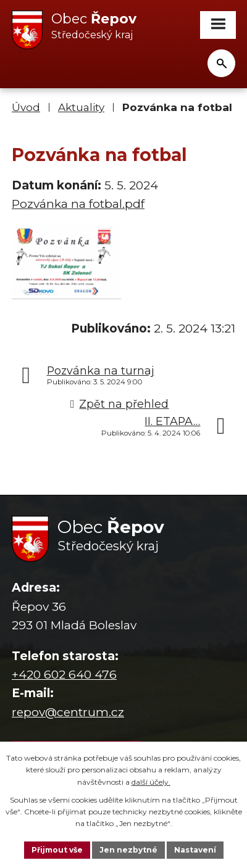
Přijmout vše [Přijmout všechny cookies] (57, 850)
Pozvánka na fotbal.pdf (78, 204)
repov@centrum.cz (68, 712)
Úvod (26, 107)
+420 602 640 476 (64, 675)
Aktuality (81, 107)
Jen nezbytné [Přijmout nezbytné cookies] (128, 850)
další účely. (151, 782)
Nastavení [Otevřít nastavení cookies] (195, 850)
